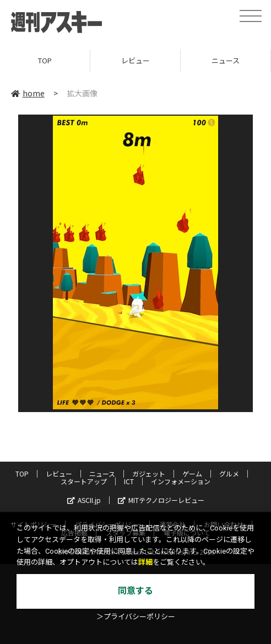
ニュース (226, 60)
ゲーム (192, 473)
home (28, 93)
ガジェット (149, 473)
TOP (45, 60)
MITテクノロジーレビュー (161, 500)
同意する (135, 591)
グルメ (229, 473)
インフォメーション (181, 481)
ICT (129, 481)
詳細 (145, 562)
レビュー (135, 60)
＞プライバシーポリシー (136, 617)
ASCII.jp (84, 500)
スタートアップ (84, 481)
